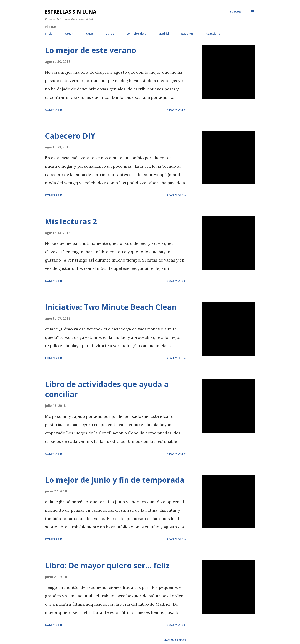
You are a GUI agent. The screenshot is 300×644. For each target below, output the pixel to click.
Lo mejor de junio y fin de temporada (115, 480)
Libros (110, 34)
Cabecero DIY (70, 136)
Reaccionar (214, 34)
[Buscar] (235, 12)
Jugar (89, 34)
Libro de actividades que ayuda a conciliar (107, 389)
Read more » (176, 109)
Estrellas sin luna (71, 12)
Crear (69, 34)
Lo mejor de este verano (91, 50)
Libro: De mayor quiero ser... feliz (107, 565)
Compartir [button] (54, 109)
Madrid (164, 34)
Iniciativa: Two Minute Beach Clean (111, 307)
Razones (187, 34)
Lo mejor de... (136, 34)
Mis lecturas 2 (71, 221)
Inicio (49, 34)
